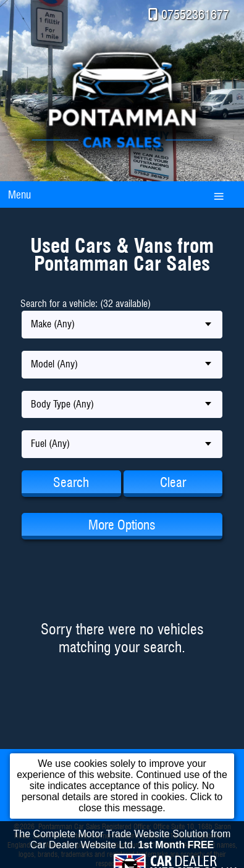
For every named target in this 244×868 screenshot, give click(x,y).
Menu (19, 194)
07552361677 (195, 14)
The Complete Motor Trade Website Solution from (122, 843)
